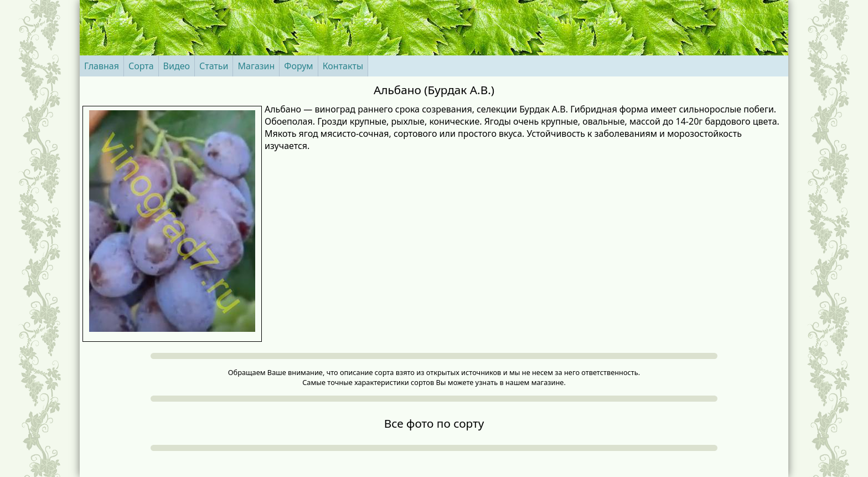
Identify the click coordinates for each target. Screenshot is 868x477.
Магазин (256, 66)
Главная (102, 66)
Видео (177, 66)
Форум (298, 66)
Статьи (214, 66)
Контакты (343, 66)
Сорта (141, 66)
